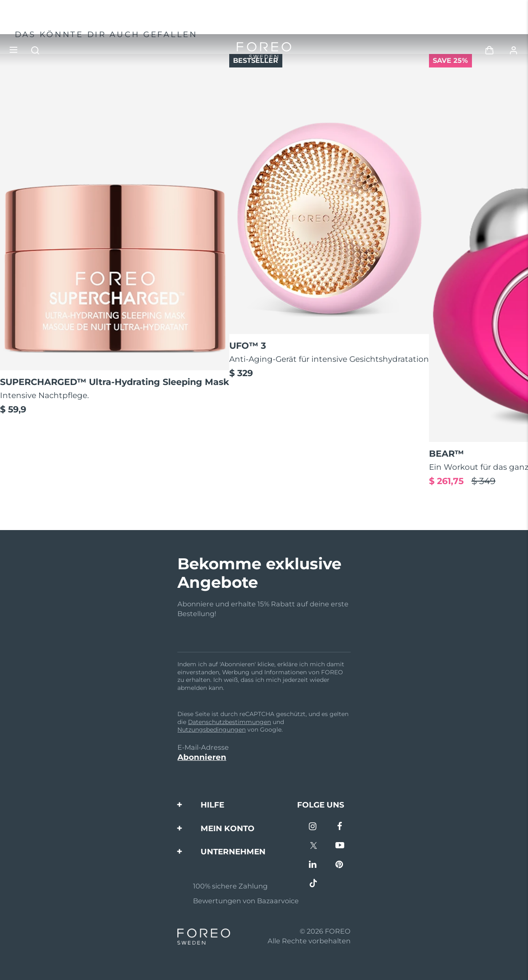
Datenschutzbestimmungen (229, 722)
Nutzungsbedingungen (212, 730)
